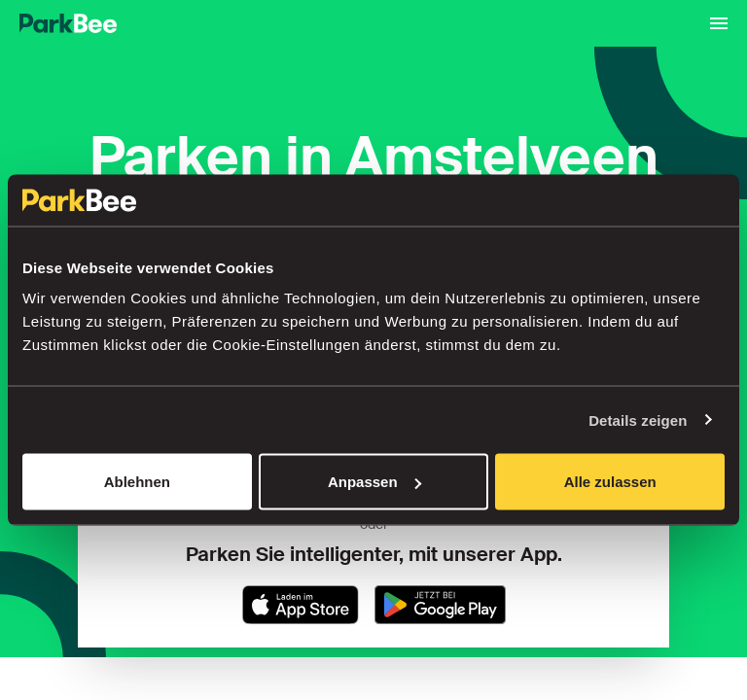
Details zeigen (638, 420)
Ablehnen (137, 482)
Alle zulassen (610, 482)
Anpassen (374, 482)
